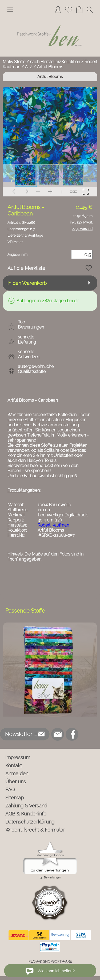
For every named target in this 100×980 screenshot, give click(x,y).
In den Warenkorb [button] (27, 283)
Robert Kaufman (53, 525)
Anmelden (17, 774)
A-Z (29, 67)
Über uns (16, 782)
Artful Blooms (50, 67)
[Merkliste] (69, 10)
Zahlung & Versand (26, 806)
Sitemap (15, 798)
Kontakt (14, 765)
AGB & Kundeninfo (26, 814)
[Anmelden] (58, 10)
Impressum (18, 757)
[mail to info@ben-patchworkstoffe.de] (58, 734)
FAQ (10, 790)
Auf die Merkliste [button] (26, 268)
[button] (10, 10)
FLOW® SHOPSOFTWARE (50, 961)
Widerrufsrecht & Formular (35, 830)
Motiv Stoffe (14, 62)
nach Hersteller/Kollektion (55, 62)
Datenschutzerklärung (30, 822)
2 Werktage (25, 235)
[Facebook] (72, 734)
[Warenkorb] (79, 10)
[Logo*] (50, 18)
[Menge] (82, 254)
